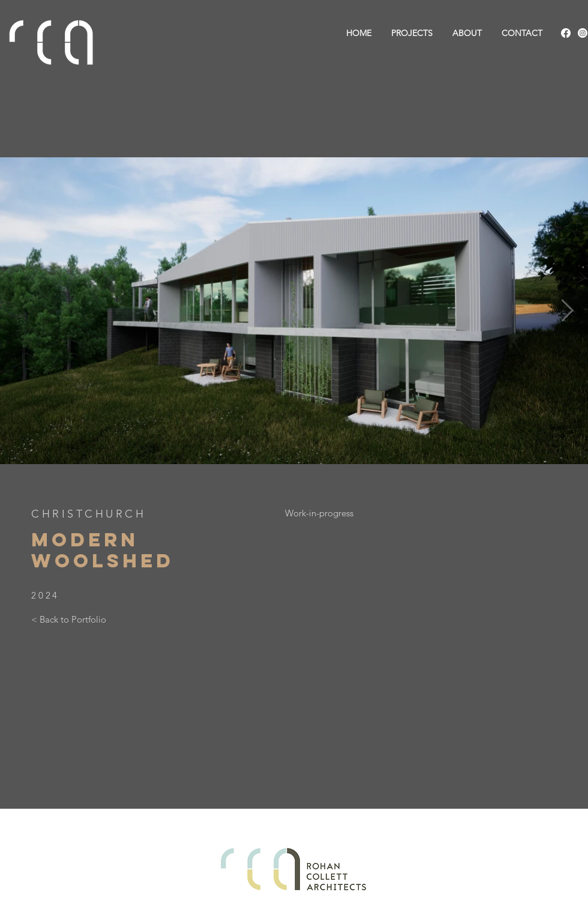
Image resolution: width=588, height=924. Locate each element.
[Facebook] (566, 33)
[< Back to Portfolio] (69, 619)
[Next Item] (567, 311)
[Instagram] (583, 33)
